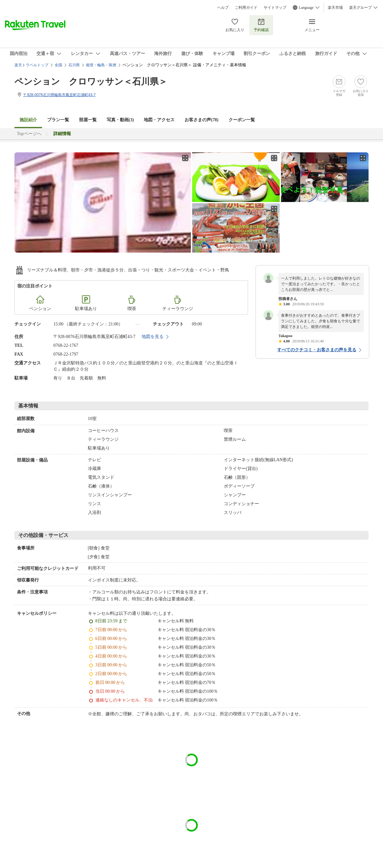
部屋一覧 (88, 120)
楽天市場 (335, 8)
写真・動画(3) (120, 120)
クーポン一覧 (242, 120)
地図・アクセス (159, 120)
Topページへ (29, 134)
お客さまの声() (201, 120)
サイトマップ (275, 8)
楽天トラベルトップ (31, 65)
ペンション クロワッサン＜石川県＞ (91, 82)
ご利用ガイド (246, 8)
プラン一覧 (58, 120)
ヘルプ (223, 8)
